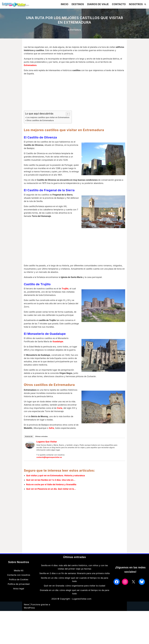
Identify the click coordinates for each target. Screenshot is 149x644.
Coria (60, 413)
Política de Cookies (19, 585)
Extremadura (74, 30)
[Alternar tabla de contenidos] (69, 115)
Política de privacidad (19, 590)
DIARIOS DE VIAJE (97, 4)
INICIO (62, 4)
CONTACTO (118, 4)
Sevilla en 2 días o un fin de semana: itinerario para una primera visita (74, 579)
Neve (26, 610)
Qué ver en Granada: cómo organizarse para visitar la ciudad (75, 591)
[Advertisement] (74, 94)
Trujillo (65, 291)
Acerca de (29, 442)
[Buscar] (145, 4)
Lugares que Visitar (47, 447)
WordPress (29, 613)
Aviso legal (19, 594)
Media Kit (19, 576)
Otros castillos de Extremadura (41, 121)
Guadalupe (58, 345)
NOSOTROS (136, 4)
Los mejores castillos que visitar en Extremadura (49, 118)
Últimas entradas (42, 442)
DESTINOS (76, 4)
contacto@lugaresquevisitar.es (49, 462)
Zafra (52, 433)
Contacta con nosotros (19, 581)
